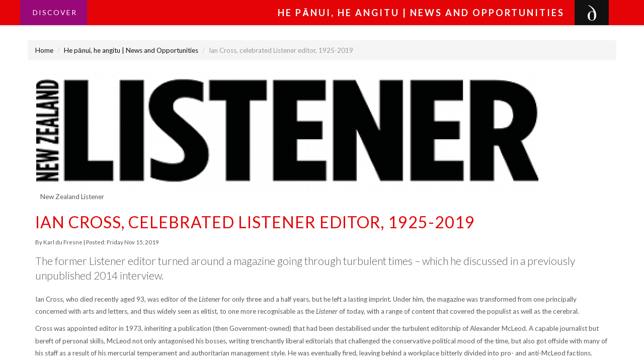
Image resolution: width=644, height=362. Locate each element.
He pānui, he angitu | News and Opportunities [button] (421, 13)
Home (44, 50)
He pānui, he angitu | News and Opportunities (131, 50)
